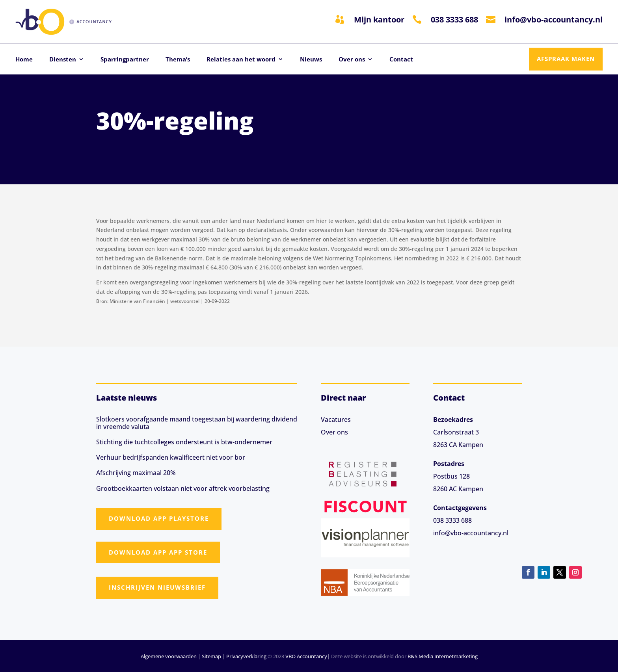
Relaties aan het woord (241, 60)
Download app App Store (158, 552)
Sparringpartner (125, 60)
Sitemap (211, 656)
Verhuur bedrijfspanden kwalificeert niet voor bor (171, 457)
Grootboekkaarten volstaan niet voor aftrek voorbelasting (183, 488)
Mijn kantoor (379, 19)
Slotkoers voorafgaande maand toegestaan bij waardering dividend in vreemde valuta (197, 423)
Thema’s (178, 60)
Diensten (63, 60)
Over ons (352, 60)
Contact (401, 60)
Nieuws (311, 60)
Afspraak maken (566, 59)
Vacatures (336, 420)
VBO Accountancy (306, 656)
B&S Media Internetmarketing (443, 656)
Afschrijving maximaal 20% (136, 473)
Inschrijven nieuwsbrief (157, 587)
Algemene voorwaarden (169, 656)
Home (24, 60)
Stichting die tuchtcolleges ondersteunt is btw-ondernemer (184, 442)
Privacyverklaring (246, 656)
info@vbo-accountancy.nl (554, 19)
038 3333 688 (454, 19)
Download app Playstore (159, 518)
